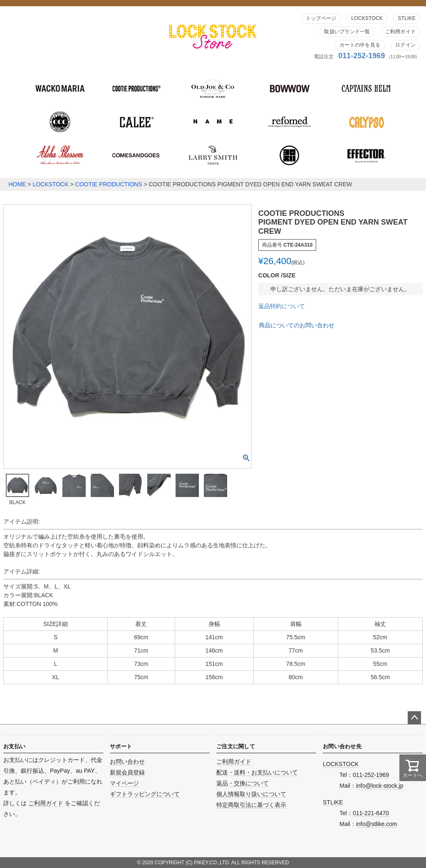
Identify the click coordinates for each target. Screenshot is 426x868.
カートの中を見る (360, 45)
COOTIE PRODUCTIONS (109, 184)
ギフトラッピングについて (145, 794)
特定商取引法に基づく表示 (251, 805)
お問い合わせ (127, 762)
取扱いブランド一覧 (347, 32)
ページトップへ (414, 718)
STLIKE (407, 18)
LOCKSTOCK (367, 18)
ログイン (405, 45)
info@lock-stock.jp (380, 786)
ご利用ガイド (400, 32)
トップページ (321, 18)
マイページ (124, 783)
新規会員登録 (127, 772)
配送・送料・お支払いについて (257, 772)
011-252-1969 (362, 56)
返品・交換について (243, 783)
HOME (17, 184)
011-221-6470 (371, 813)
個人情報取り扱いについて (251, 794)
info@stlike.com (377, 824)
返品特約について (282, 306)
